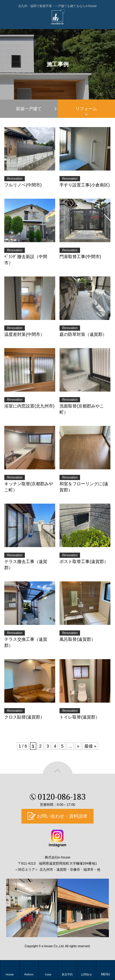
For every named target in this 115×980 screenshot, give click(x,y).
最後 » (90, 746)
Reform (29, 974)
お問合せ (86, 974)
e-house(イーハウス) (58, 17)
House (10, 974)
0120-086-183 (62, 799)
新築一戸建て (29, 109)
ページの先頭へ (58, 777)
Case (48, 974)
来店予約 (67, 974)
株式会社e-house (58, 857)
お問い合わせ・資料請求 (62, 816)
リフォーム (86, 109)
